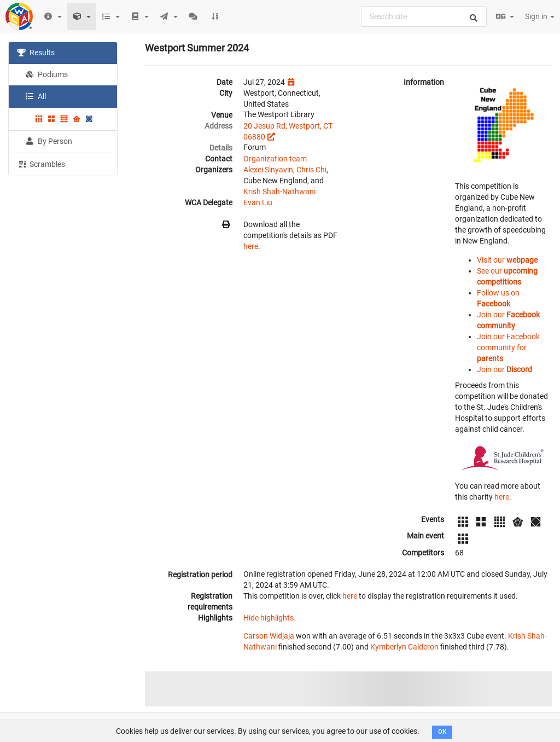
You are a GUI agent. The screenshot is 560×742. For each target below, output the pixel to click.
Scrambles (41, 164)
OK (442, 732)
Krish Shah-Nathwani (279, 192)
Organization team (275, 159)
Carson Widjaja (269, 636)
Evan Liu (258, 202)
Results (36, 53)
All (36, 96)
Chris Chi (311, 170)
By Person (49, 141)
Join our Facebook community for (508, 347)
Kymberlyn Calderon (404, 647)
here (251, 246)
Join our (504, 369)
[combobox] (424, 16)
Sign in (540, 16)
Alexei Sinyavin (268, 170)
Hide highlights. (270, 618)
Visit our (507, 260)
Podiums (46, 74)
